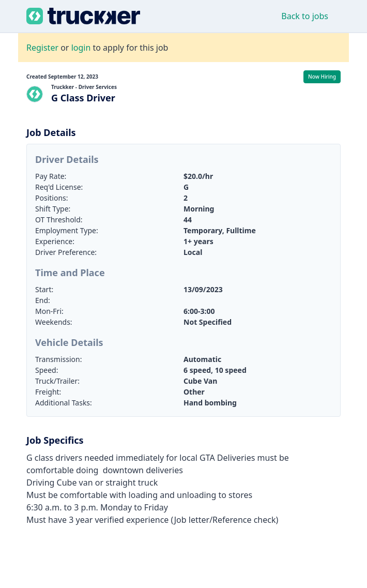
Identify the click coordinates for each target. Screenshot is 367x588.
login (81, 48)
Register (42, 48)
